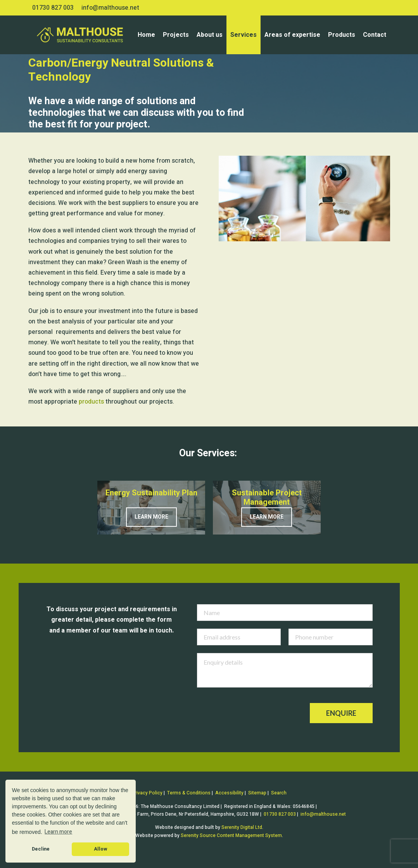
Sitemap (257, 793)
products (91, 402)
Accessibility (229, 793)
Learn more (151, 517)
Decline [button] (41, 849)
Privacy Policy (147, 793)
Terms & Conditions (189, 793)
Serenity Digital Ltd (242, 827)
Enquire (341, 713)
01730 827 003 (53, 8)
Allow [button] (100, 849)
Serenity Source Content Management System (231, 835)
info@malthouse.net (110, 8)
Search (279, 793)
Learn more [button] (58, 832)
